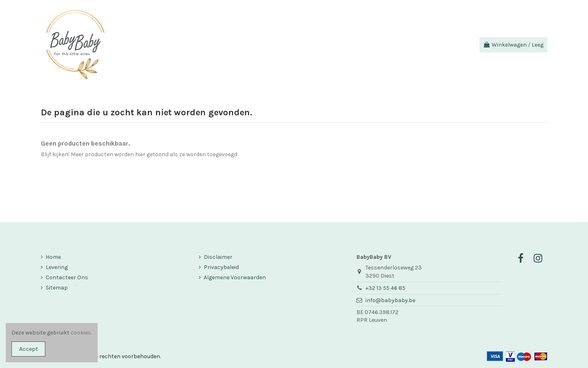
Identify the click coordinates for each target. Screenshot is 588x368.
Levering (57, 267)
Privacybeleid (221, 267)
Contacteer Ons (67, 277)
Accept (29, 349)
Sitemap (57, 288)
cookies (81, 333)
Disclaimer (218, 257)
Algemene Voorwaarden (235, 277)
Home (53, 257)
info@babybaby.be (390, 300)
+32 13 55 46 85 (385, 288)
